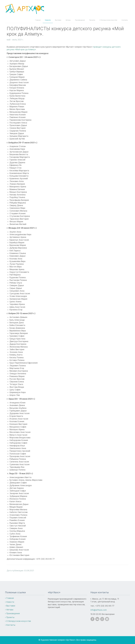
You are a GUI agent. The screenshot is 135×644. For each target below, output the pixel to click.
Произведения (80, 20)
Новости (48, 20)
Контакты (125, 20)
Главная (38, 20)
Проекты (92, 20)
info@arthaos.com (99, 610)
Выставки (58, 20)
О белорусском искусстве (108, 20)
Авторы (68, 20)
